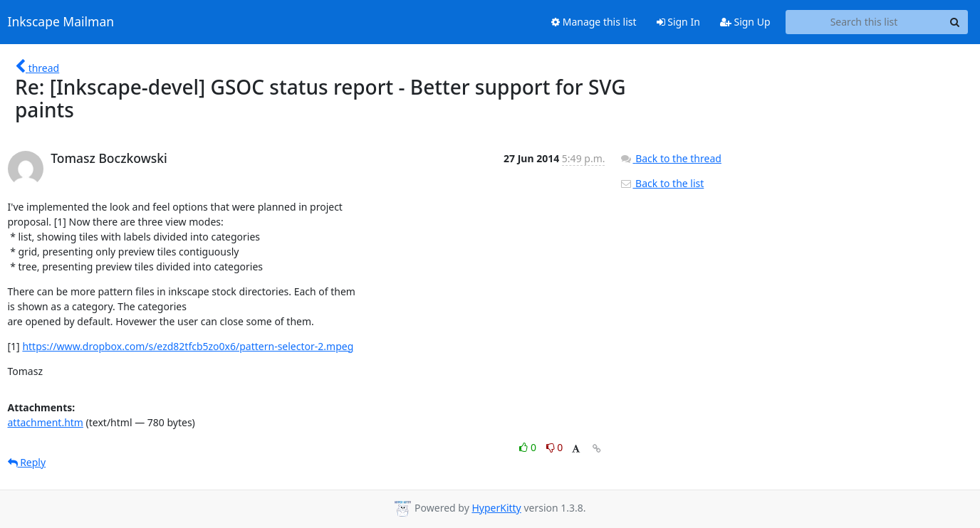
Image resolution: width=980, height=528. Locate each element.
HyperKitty (496, 508)
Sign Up (745, 22)
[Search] (955, 22)
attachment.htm (46, 422)
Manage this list (594, 22)
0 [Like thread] (529, 447)
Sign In (678, 22)
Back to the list (662, 183)
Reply (27, 462)
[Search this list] (864, 22)
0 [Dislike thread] (555, 447)
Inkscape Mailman (61, 22)
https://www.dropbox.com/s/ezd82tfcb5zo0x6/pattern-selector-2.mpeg (188, 346)
